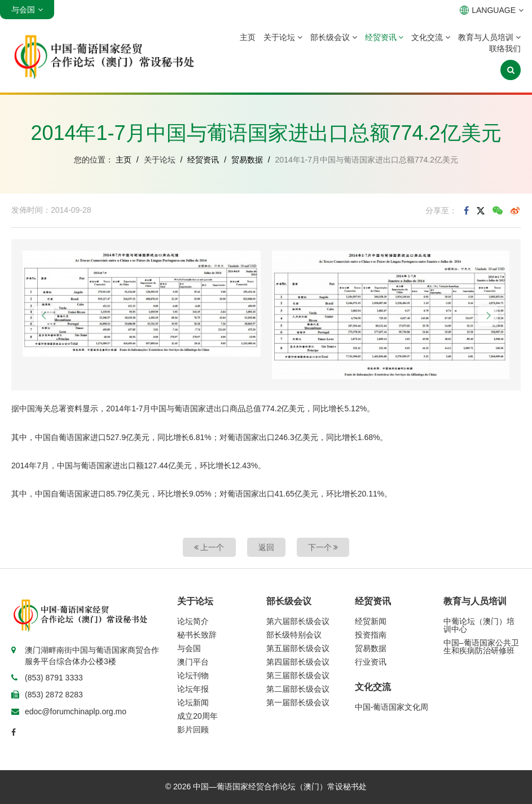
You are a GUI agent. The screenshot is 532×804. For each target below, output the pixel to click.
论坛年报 (193, 689)
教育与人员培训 (489, 37)
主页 (248, 37)
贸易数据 (247, 160)
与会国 (189, 648)
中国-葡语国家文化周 (392, 707)
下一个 (323, 547)
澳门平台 (193, 662)
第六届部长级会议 (298, 621)
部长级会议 (334, 37)
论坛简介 (193, 621)
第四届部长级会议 (298, 662)
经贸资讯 (384, 37)
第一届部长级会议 (298, 702)
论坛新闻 (193, 702)
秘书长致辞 (197, 635)
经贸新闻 (371, 621)
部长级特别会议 (294, 635)
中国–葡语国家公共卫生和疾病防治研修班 (481, 647)
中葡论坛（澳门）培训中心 (479, 625)
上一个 (209, 547)
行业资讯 (371, 662)
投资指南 (371, 635)
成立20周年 (197, 716)
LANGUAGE (492, 10)
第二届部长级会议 (298, 689)
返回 (266, 547)
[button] (44, 316)
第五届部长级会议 (298, 648)
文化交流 (431, 37)
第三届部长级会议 (298, 675)
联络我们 (505, 49)
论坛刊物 (193, 675)
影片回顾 (193, 730)
